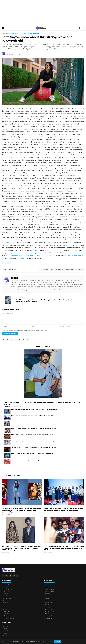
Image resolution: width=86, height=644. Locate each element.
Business (5, 594)
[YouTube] (10, 576)
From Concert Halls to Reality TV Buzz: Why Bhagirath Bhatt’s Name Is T (33, 454)
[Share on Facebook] (3, 340)
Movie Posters (49, 589)
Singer (47, 600)
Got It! (58, 642)
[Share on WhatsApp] (16, 340)
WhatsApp (69, 269)
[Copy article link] (28, 340)
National (48, 594)
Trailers (47, 614)
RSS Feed (5, 633)
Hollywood (17, 255)
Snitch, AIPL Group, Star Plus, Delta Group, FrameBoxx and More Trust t (33, 422)
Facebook (43, 269)
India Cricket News (8, 618)
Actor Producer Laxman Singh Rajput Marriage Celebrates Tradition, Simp (34, 460)
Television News (50, 612)
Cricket (5, 600)
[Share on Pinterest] (24, 340)
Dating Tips (6, 603)
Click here (53, 253)
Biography (6, 587)
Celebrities (6, 596)
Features (5, 609)
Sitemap (5, 635)
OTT (46, 596)
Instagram (23, 258)
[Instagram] (14, 576)
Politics (47, 598)
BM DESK (15, 278)
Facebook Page (72, 255)
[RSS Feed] (17, 576)
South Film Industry (28, 255)
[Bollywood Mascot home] (41, 28)
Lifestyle (8, 34)
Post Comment (10, 334)
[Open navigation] (3, 28)
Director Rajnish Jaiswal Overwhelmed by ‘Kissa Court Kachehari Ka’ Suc (34, 428)
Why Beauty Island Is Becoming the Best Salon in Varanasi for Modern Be (34, 435)
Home (3, 34)
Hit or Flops (6, 614)
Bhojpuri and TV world (43, 255)
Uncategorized (49, 616)
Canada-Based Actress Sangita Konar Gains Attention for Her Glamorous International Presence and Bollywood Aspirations (21, 510)
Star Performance (50, 605)
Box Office (6, 592)
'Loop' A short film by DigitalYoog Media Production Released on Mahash (34, 447)
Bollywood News (8, 589)
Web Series (49, 618)
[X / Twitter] (7, 576)
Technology (49, 609)
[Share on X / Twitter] (8, 340)
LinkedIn (59, 269)
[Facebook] (3, 576)
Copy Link (79, 269)
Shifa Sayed (7, 263)
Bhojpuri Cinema (7, 585)
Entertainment (7, 607)
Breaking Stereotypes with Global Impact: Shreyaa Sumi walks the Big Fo (34, 441)
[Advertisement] (13, 13)
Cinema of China (7, 598)
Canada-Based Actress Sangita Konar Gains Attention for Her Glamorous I (34, 409)
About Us (5, 626)
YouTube (9, 258)
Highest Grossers (8, 612)
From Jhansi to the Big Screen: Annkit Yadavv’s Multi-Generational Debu (33, 416)
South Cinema (49, 603)
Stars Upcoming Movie (52, 607)
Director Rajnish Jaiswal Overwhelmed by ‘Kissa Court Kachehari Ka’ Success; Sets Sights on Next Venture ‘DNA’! (64, 548)
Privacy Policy (49, 642)
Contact (5, 629)
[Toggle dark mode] (83, 28)
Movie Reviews (50, 592)
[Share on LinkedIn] (12, 340)
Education (6, 605)
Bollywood (9, 255)
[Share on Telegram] (20, 340)
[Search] (80, 28)
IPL (46, 585)
